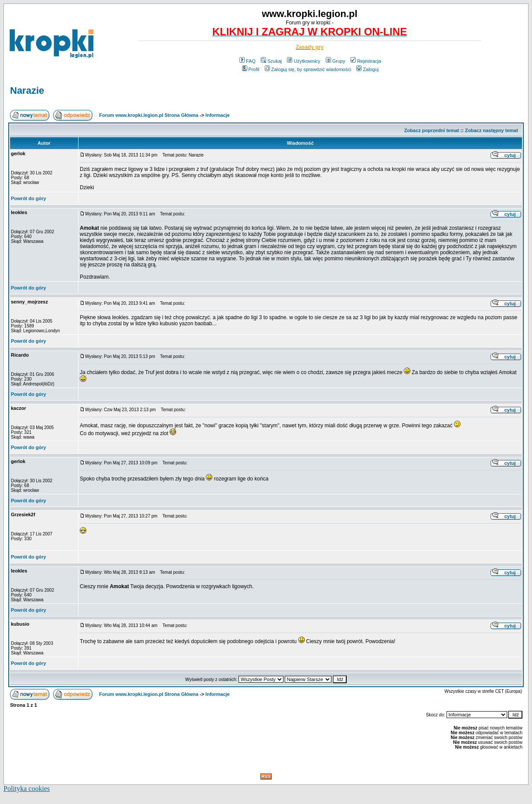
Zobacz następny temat (491, 130)
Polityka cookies (27, 789)
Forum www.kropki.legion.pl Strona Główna (149, 115)
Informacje (218, 115)
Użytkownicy (304, 61)
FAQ (247, 61)
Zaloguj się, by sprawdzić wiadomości (308, 69)
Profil (251, 69)
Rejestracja (366, 61)
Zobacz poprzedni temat (432, 130)
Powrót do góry (29, 198)
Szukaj (271, 61)
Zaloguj (367, 69)
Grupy (336, 61)
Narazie (27, 90)
